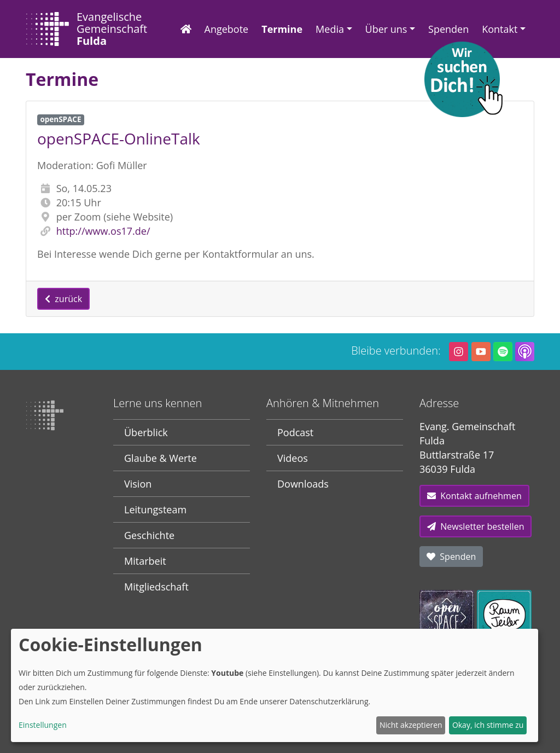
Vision (138, 484)
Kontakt (500, 29)
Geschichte (149, 535)
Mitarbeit (145, 561)
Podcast (295, 432)
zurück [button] (63, 299)
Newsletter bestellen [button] (476, 526)
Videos (293, 458)
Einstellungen (43, 725)
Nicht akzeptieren (411, 725)
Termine (282, 29)
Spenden (448, 29)
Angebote (227, 29)
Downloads (303, 484)
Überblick (146, 432)
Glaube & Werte (161, 458)
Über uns (386, 29)
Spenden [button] (451, 557)
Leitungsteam (155, 509)
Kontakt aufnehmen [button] (474, 496)
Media (330, 29)
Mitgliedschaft (156, 587)
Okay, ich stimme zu (488, 725)
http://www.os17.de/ (103, 231)
